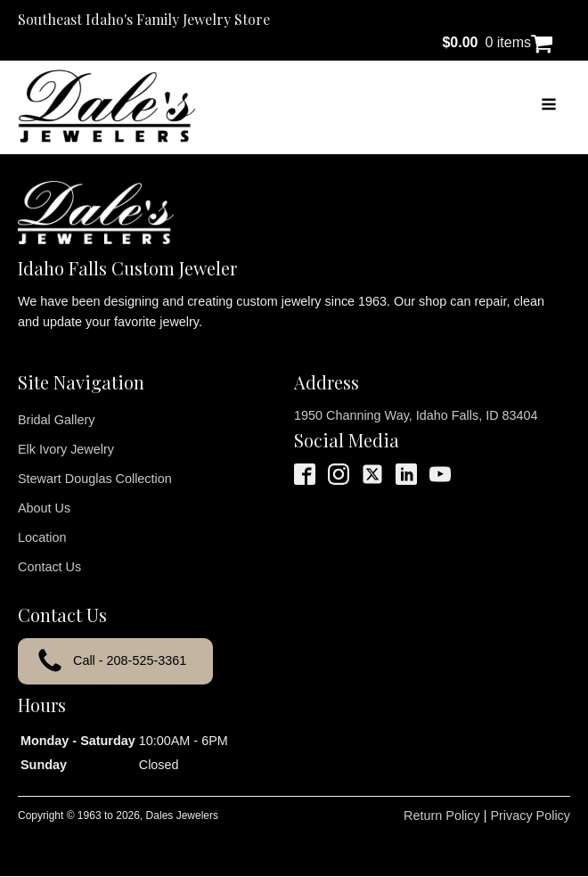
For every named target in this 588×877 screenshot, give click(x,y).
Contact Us (49, 567)
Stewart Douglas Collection (95, 479)
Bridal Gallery (56, 420)
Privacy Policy (530, 816)
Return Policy (442, 816)
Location (42, 537)
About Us (44, 508)
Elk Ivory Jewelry (66, 449)
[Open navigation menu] (549, 106)
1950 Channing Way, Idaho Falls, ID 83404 (416, 415)
